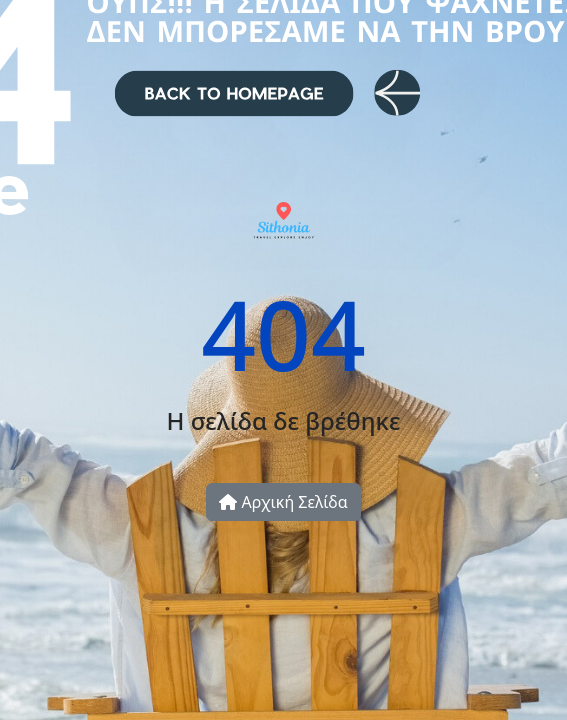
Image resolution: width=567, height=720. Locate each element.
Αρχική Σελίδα (283, 502)
